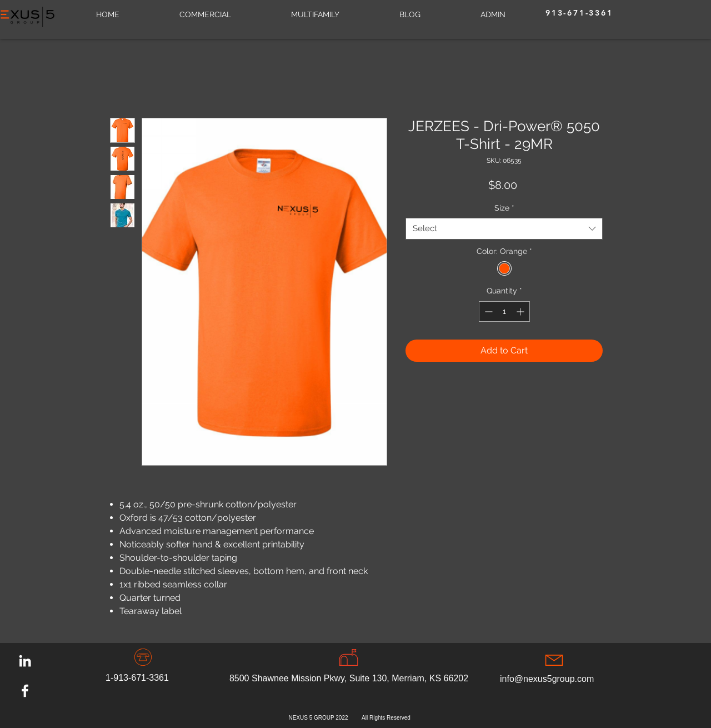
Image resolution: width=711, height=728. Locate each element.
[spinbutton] (504, 311)
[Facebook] (25, 691)
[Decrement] (487, 311)
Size (504, 208)
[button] (315, 14)
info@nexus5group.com (547, 679)
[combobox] (504, 229)
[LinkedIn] (25, 661)
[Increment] (521, 311)
